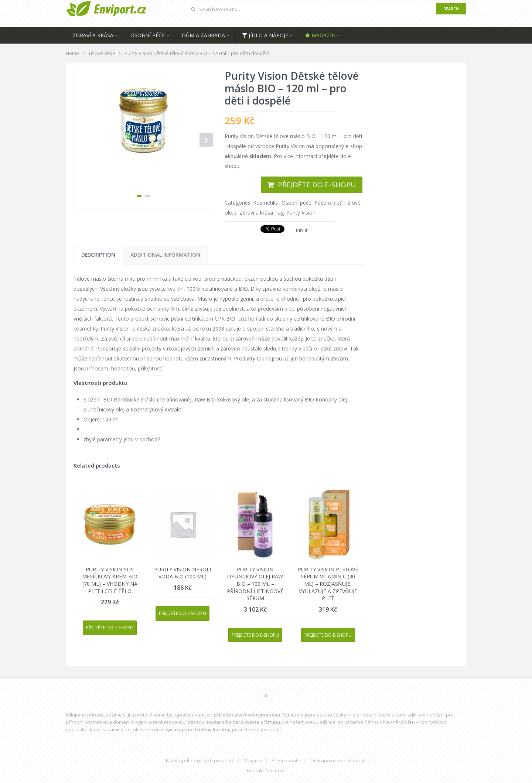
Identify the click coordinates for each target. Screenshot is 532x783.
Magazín (320, 35)
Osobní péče (148, 35)
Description (98, 255)
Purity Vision (301, 213)
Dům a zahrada (203, 35)
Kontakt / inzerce (266, 771)
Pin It (302, 230)
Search (451, 9)
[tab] (98, 255)
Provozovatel (287, 761)
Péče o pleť (328, 203)
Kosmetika (266, 203)
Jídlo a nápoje (265, 35)
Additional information (165, 255)
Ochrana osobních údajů (338, 761)
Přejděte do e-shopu (317, 185)
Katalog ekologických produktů (200, 761)
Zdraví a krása (93, 35)
